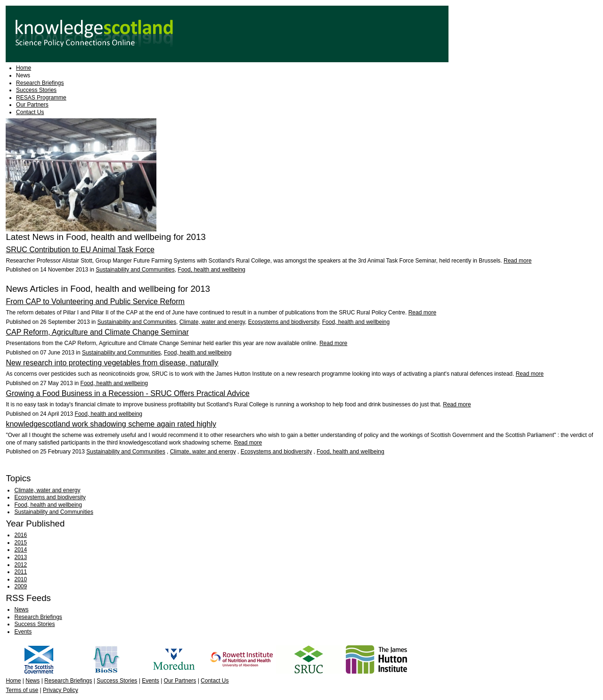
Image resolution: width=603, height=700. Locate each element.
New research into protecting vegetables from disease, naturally (112, 363)
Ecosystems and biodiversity (284, 322)
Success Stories (36, 90)
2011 (20, 572)
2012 (20, 565)
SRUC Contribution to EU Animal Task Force (80, 250)
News (23, 75)
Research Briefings (40, 83)
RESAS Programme (41, 98)
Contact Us (30, 112)
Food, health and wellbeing (211, 270)
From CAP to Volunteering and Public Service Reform (95, 301)
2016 (20, 535)
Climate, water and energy (212, 322)
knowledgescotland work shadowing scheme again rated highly (111, 424)
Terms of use (22, 690)
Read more (517, 261)
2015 (20, 543)
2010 (20, 579)
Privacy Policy (61, 690)
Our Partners (32, 105)
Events (23, 632)
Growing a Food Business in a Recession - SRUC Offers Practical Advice (127, 393)
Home (24, 68)
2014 (20, 550)
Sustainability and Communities (135, 270)
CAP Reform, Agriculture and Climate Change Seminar (97, 332)
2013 (20, 557)
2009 (20, 586)
